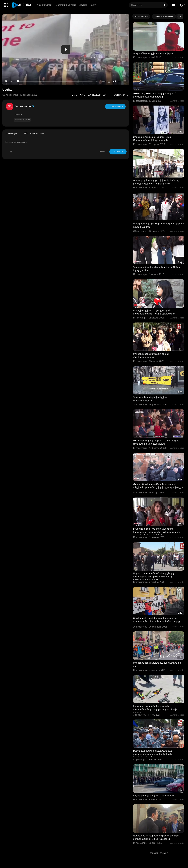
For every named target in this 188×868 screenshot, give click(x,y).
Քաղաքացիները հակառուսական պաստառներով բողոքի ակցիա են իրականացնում (153, 754)
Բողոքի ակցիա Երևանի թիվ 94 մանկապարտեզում (151, 356)
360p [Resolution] (120, 81)
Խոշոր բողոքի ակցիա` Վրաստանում (155, 796)
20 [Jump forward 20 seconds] (109, 81)
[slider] (55, 81)
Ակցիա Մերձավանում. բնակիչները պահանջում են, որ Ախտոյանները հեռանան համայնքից (153, 577)
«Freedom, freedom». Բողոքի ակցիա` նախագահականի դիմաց (154, 95)
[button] (182, 5)
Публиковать (118, 152)
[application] (66, 50)
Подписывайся (115, 106)
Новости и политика (65, 5)
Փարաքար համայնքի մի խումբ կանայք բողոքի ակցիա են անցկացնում (156, 182)
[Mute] (114, 81)
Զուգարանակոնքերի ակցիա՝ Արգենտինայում (150, 399)
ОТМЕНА (102, 152)
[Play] (6, 81)
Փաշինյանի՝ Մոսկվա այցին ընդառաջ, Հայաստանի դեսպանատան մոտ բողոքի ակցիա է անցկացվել (157, 621)
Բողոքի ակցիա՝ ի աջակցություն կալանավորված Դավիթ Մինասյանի (154, 312)
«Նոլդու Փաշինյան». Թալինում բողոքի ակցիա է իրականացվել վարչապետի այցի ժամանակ (158, 487)
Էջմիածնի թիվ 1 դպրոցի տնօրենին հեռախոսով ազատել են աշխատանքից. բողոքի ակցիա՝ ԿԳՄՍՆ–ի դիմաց (156, 532)
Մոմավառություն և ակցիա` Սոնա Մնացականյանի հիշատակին (153, 139)
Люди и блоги (44, 5)
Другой (83, 5)
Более (94, 5)
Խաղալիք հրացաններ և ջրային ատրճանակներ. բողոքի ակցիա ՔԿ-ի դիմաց (155, 709)
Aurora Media (25, 106)
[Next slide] (180, 16)
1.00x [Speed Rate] (104, 81)
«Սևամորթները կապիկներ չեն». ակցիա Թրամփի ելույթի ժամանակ (156, 442)
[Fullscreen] (125, 81)
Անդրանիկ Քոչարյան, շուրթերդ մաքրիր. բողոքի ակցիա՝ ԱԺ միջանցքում (156, 837)
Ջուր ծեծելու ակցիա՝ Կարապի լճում (154, 53)
